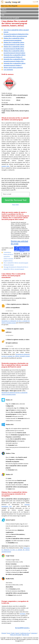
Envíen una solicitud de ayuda (19, 242)
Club (3, 15)
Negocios (4, 9)
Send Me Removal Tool (16, 200)
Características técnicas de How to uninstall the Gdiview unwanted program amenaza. (8, 257)
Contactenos (34, 633)
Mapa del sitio (25, 635)
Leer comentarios (8, 70)
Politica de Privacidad (15, 635)
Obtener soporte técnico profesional (13, 68)
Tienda (13, 633)
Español (35, 2)
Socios (9, 633)
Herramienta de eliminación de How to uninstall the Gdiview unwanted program (16, 550)
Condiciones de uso (25, 633)
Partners (4, 12)
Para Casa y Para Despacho (9, 6)
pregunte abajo (5, 166)
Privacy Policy (16, 205)
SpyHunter (23, 614)
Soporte (17, 633)
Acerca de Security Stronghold (10, 18)
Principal (4, 633)
